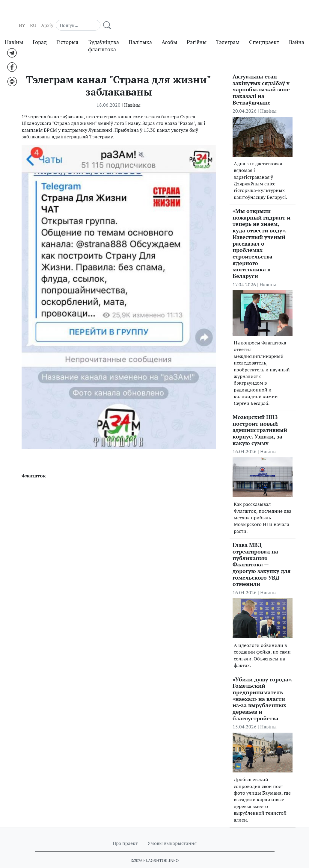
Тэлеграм (228, 31)
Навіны (14, 31)
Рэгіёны (197, 31)
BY (210, 12)
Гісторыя (67, 31)
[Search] (263, 12)
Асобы (169, 31)
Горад (40, 31)
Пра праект (125, 832)
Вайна (297, 31)
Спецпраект (264, 31)
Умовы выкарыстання (172, 832)
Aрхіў (235, 12)
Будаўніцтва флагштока (104, 34)
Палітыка (140, 31)
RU (221, 12)
